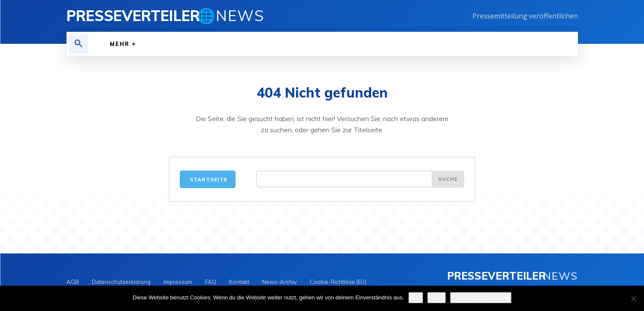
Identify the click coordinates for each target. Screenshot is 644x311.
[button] (79, 44)
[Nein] (633, 299)
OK (416, 297)
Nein (437, 297)
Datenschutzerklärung (481, 297)
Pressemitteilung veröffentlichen (525, 16)
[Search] (447, 181)
